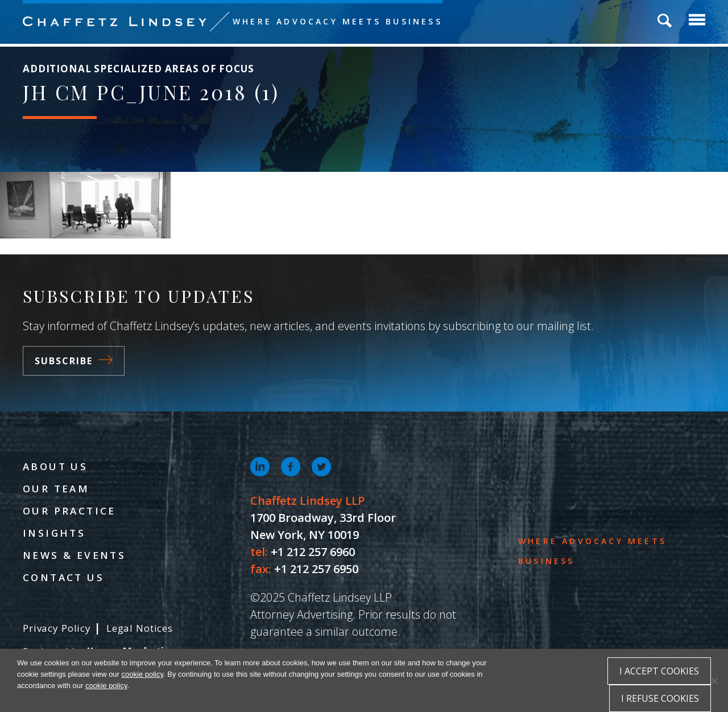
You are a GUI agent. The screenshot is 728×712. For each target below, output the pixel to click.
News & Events (74, 555)
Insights (54, 533)
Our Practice (69, 511)
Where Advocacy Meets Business (338, 21)
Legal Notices (140, 628)
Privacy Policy (57, 628)
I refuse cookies (660, 698)
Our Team (56, 489)
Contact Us (63, 577)
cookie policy (142, 674)
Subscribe (74, 361)
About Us (55, 466)
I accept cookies (659, 671)
